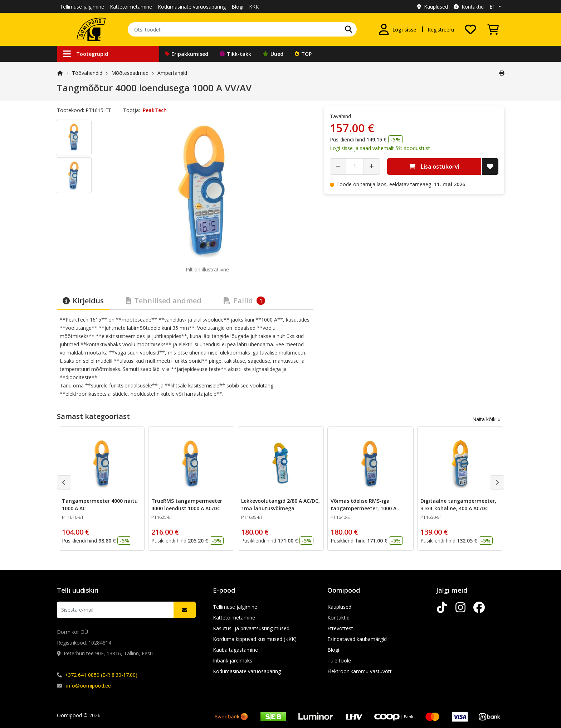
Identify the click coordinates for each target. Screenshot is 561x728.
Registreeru (441, 30)
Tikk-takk (235, 54)
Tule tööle (339, 660)
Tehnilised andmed (164, 301)
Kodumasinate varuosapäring (192, 7)
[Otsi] (348, 29)
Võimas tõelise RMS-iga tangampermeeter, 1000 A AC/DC (364, 508)
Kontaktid (469, 7)
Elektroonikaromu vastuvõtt (360, 671)
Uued (273, 54)
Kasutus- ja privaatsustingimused (251, 628)
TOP (303, 54)
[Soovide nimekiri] (470, 29)
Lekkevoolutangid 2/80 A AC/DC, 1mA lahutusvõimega (280, 505)
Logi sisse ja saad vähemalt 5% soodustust (380, 148)
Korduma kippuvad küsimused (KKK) (255, 639)
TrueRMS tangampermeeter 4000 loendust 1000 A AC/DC (187, 505)
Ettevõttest (340, 628)
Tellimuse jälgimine (82, 7)
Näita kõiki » (486, 419)
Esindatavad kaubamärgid (357, 639)
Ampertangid (172, 73)
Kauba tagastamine (235, 650)
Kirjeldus (83, 301)
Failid (244, 301)
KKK (254, 7)
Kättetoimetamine (131, 7)
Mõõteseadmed (130, 73)
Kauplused (433, 7)
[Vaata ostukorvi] (493, 29)
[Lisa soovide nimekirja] (490, 167)
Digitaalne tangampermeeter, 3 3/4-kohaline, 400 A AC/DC (458, 505)
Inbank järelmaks (233, 660)
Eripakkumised (187, 54)
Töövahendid (87, 73)
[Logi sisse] (397, 29)
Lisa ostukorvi (434, 167)
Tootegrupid (86, 54)
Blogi (237, 7)
